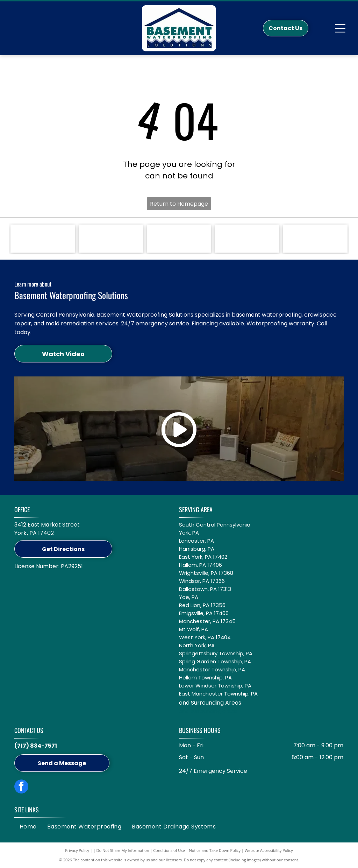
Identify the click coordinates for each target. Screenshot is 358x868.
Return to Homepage (179, 204)
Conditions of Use (169, 850)
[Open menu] (340, 28)
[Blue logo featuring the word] (179, 239)
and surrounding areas (208, 711)
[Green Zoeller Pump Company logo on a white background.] (43, 239)
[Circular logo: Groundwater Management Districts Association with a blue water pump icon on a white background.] (315, 239)
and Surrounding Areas (210, 703)
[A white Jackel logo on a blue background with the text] (111, 239)
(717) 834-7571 (36, 746)
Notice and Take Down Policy (215, 850)
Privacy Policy (77, 850)
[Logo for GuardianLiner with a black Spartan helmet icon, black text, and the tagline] (247, 239)
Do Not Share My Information (123, 850)
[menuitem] (28, 827)
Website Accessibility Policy (269, 850)
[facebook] (21, 787)
